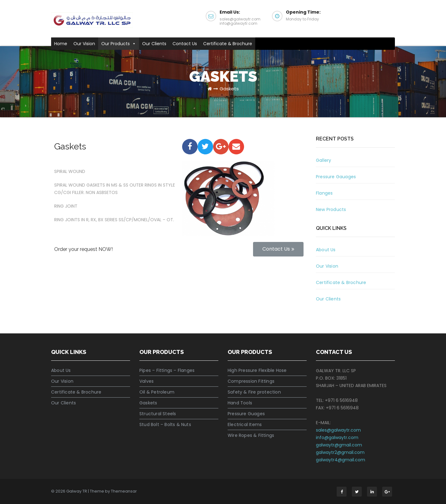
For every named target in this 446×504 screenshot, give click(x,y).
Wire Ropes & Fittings (251, 435)
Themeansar (124, 491)
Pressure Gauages (336, 177)
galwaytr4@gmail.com (341, 460)
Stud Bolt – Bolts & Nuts (165, 424)
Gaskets (229, 89)
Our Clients (154, 44)
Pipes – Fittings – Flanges (167, 370)
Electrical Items (245, 424)
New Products (331, 209)
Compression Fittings (251, 381)
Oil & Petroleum (157, 392)
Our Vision (84, 44)
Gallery (324, 160)
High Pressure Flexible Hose (257, 370)
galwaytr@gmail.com (339, 445)
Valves (146, 381)
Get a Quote (368, 15)
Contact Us (185, 44)
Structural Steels (158, 414)
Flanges (324, 193)
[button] (133, 44)
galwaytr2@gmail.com (340, 452)
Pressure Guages (246, 414)
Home (61, 44)
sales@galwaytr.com (338, 430)
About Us (326, 250)
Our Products (119, 44)
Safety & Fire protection (254, 392)
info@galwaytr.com (337, 437)
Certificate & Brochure (228, 44)
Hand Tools (240, 403)
